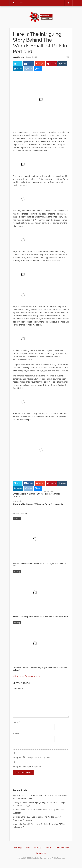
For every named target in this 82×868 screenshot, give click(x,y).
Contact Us (41, 853)
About (49, 848)
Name (16, 722)
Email (16, 734)
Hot (28, 848)
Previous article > (33, 676)
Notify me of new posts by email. (27, 766)
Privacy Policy (62, 848)
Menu (20, 3)
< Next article (19, 676)
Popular (38, 848)
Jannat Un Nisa (19, 57)
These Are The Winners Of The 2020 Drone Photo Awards (38, 504)
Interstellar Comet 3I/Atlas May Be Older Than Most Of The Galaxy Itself (40, 617)
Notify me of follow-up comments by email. (32, 757)
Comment (18, 689)
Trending (17, 848)
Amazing (17, 518)
